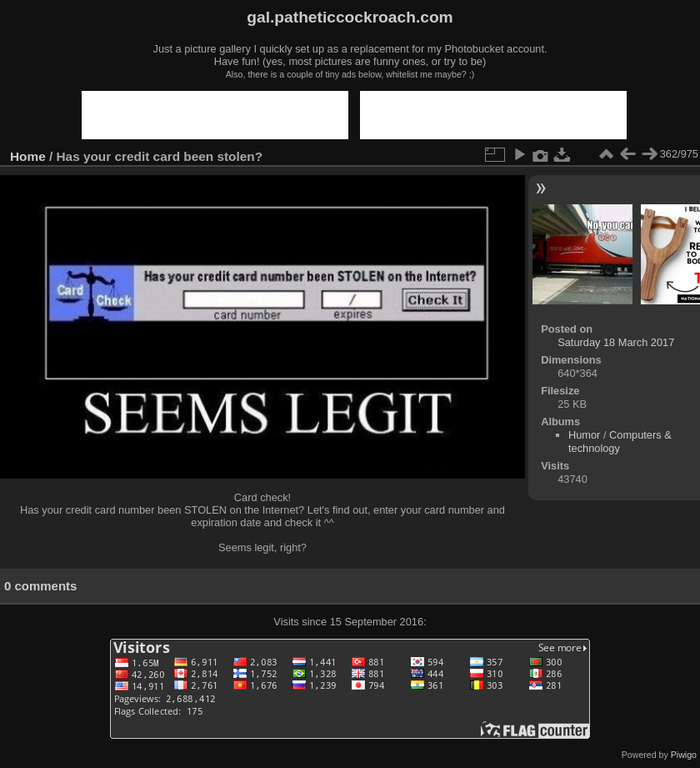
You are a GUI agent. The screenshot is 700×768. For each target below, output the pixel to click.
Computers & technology (620, 442)
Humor (584, 435)
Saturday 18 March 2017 (616, 342)
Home (28, 156)
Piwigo (684, 755)
